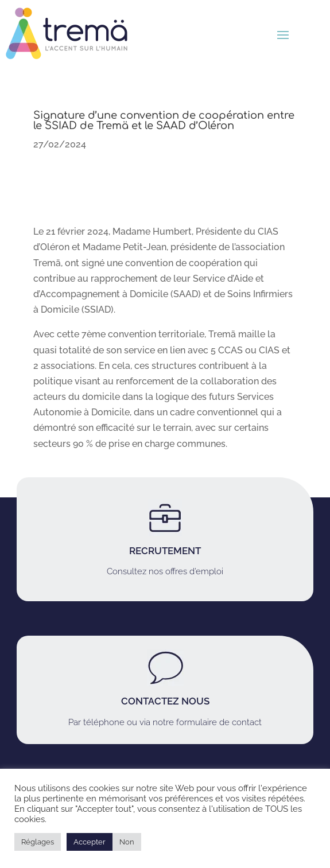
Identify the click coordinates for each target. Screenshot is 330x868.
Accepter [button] (90, 842)
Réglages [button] (38, 842)
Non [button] (127, 842)
